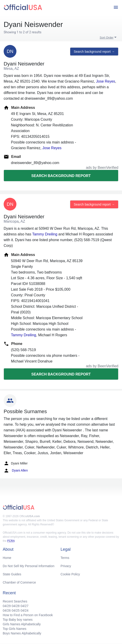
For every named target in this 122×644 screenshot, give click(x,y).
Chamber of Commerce (19, 582)
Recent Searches (15, 601)
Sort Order (107, 38)
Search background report (61, 176)
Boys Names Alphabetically (22, 633)
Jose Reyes (106, 81)
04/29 (7, 606)
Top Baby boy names (18, 620)
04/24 (25, 610)
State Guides (12, 574)
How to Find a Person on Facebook (28, 615)
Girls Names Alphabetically (22, 624)
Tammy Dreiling (45, 234)
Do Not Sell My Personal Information (29, 566)
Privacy (66, 566)
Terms (65, 558)
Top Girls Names (14, 629)
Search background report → (94, 52)
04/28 (16, 606)
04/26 (7, 610)
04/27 (25, 606)
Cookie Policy (70, 574)
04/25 (16, 610)
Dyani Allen (16, 471)
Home (7, 558)
